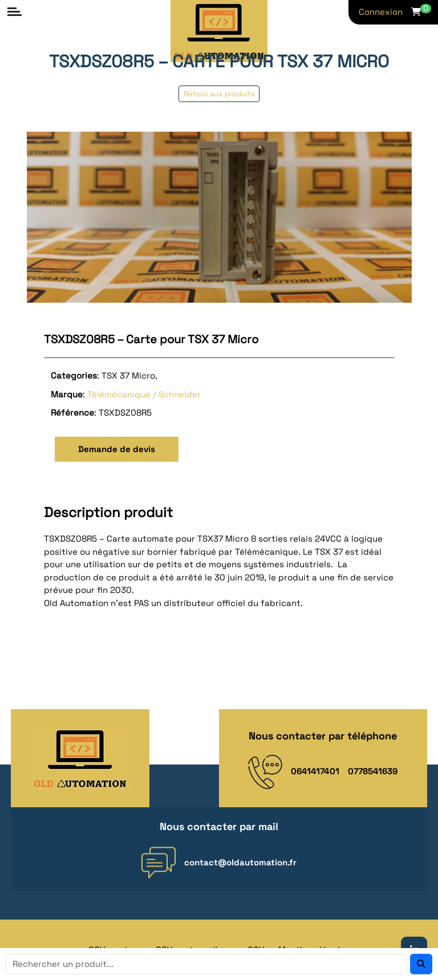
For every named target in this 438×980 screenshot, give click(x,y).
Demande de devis (117, 449)
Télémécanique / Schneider (144, 394)
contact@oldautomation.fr (240, 862)
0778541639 (373, 771)
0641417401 (315, 771)
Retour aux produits (219, 94)
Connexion (381, 12)
